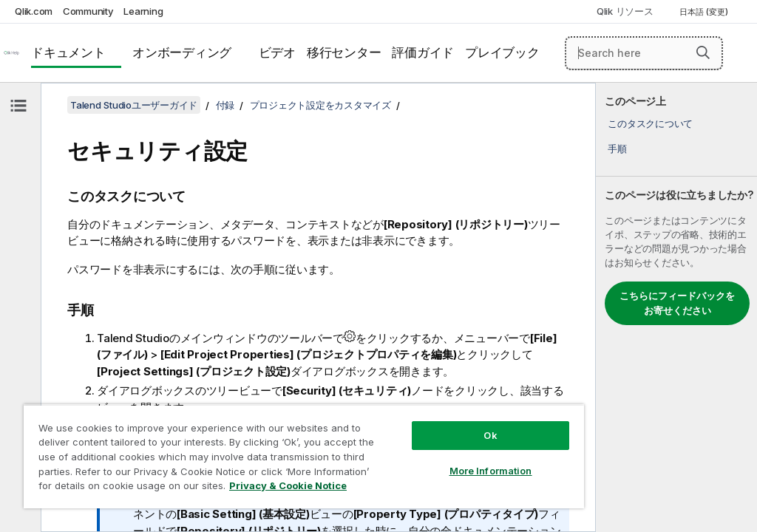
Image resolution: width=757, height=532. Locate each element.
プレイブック (502, 52)
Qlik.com (34, 11)
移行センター (344, 52)
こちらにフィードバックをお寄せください (677, 303)
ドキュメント (68, 52)
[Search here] (644, 53)
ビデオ (277, 52)
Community (88, 11)
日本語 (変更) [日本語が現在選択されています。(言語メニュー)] (705, 12)
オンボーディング (182, 52)
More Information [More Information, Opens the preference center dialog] (491, 471)
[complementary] (676, 307)
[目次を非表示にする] (18, 106)
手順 (617, 149)
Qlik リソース (625, 11)
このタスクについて (650, 123)
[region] (304, 456)
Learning (143, 11)
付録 (225, 105)
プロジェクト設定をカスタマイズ (320, 105)
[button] (703, 52)
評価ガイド (423, 52)
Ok (490, 435)
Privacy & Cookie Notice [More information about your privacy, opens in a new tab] (288, 485)
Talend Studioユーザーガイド (134, 105)
